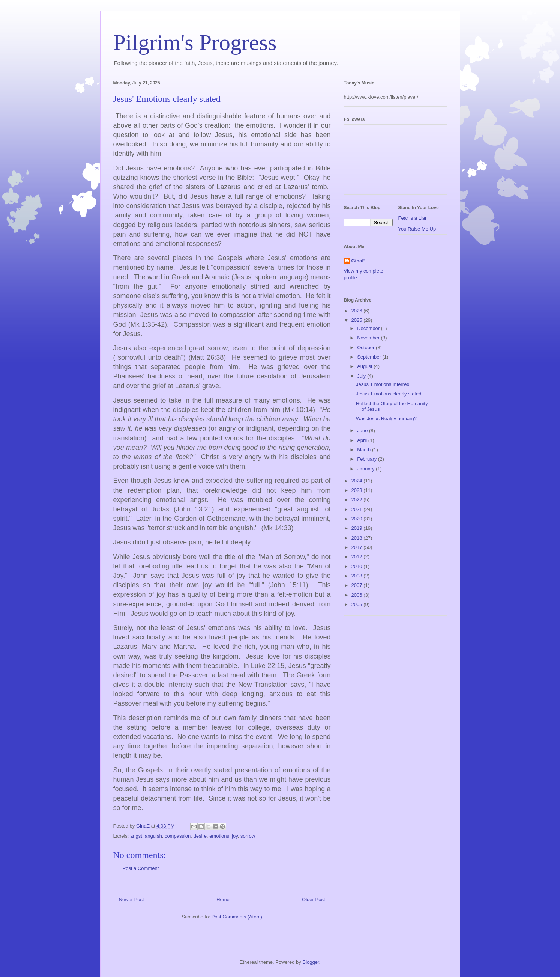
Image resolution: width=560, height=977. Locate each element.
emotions (219, 836)
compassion (178, 836)
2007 (358, 585)
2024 (358, 481)
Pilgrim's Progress (195, 42)
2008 (358, 576)
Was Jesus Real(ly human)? (386, 418)
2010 (358, 566)
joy (235, 836)
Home (223, 899)
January (366, 469)
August (365, 366)
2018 (358, 538)
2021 (358, 509)
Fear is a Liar (413, 218)
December (369, 328)
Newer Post (131, 899)
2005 (358, 604)
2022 (358, 500)
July (362, 376)
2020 (358, 519)
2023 (358, 490)
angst (136, 836)
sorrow (248, 836)
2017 (358, 547)
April (363, 440)
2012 (358, 557)
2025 (358, 320)
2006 (358, 595)
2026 (358, 311)
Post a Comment (141, 868)
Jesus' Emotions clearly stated (389, 394)
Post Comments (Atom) (237, 917)
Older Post (313, 899)
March (365, 450)
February (368, 459)
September (370, 357)
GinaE (359, 261)
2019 (358, 528)
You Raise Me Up (417, 229)
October (366, 348)
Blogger (311, 962)
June (363, 430)
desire (200, 836)
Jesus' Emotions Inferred (383, 384)
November (369, 338)
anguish (153, 836)
